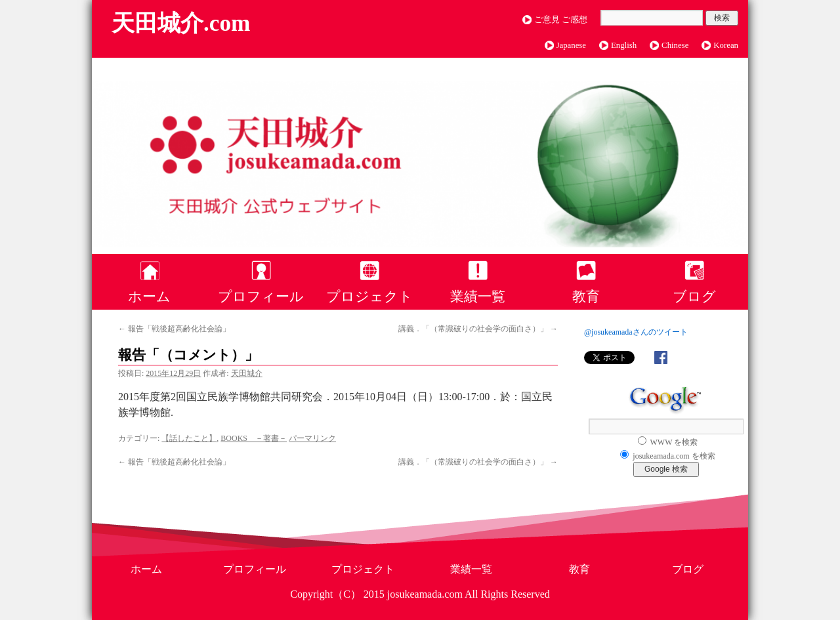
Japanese (571, 45)
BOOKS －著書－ (254, 438)
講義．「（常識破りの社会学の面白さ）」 (478, 329)
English (624, 45)
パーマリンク (312, 438)
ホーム (149, 296)
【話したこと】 (189, 438)
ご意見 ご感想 (561, 20)
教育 (586, 296)
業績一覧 (478, 296)
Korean (726, 45)
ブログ (694, 296)
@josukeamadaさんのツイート (636, 332)
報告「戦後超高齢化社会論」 (174, 329)
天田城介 (247, 373)
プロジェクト (369, 296)
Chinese (675, 45)
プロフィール (261, 296)
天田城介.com (181, 23)
